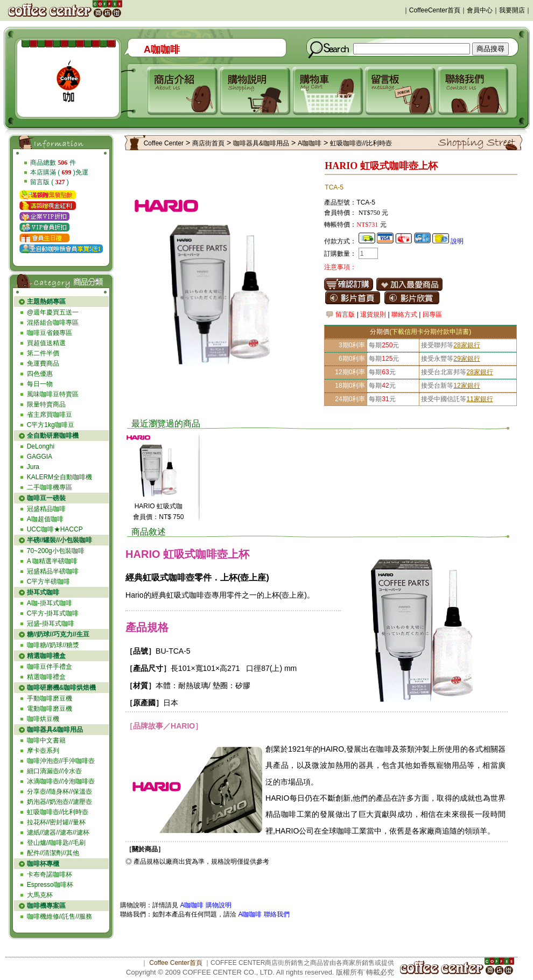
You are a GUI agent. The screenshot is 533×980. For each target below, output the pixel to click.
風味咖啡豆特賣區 (53, 394)
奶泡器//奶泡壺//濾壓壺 (59, 802)
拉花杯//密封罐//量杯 (56, 822)
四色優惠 (40, 374)
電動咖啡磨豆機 (50, 709)
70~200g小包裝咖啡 (56, 551)
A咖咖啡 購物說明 (205, 905)
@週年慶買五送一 (53, 312)
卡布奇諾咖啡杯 (50, 874)
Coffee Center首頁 (176, 963)
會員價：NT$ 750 (158, 517)
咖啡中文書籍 (46, 740)
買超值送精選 (46, 343)
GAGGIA (40, 457)
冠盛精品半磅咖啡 (53, 571)
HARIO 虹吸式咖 (159, 506)
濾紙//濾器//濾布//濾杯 (58, 832)
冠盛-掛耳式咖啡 (51, 624)
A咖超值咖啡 (45, 519)
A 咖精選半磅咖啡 (52, 561)
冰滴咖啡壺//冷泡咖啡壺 (61, 781)
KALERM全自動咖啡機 (59, 477)
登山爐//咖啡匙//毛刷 (56, 843)
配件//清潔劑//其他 (53, 853)
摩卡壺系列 (43, 751)
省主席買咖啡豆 (50, 415)
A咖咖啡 (310, 143)
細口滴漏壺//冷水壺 (55, 771)
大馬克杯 (40, 895)
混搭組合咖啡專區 (53, 323)
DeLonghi (41, 446)
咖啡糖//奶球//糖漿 (53, 645)
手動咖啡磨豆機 (50, 698)
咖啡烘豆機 (43, 719)
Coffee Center (164, 143)
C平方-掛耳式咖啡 (53, 613)
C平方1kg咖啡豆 (51, 425)
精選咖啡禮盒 (46, 677)
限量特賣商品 (46, 404)
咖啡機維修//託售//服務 (59, 916)
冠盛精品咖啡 (46, 509)
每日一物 (40, 384)
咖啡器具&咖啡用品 (261, 143)
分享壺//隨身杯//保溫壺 (59, 792)
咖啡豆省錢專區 (50, 333)
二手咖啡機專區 (50, 487)
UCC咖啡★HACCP (55, 529)
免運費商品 (43, 363)
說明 (457, 241)
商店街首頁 (208, 143)
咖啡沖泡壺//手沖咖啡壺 (61, 761)
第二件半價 (43, 353)
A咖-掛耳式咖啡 (50, 603)
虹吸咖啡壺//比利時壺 (58, 812)
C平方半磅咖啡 (49, 582)
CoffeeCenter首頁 (435, 10)
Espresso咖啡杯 (50, 885)
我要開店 (512, 10)
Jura (33, 467)
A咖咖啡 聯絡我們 (263, 914)
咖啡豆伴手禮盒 (50, 667)
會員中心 (480, 10)
